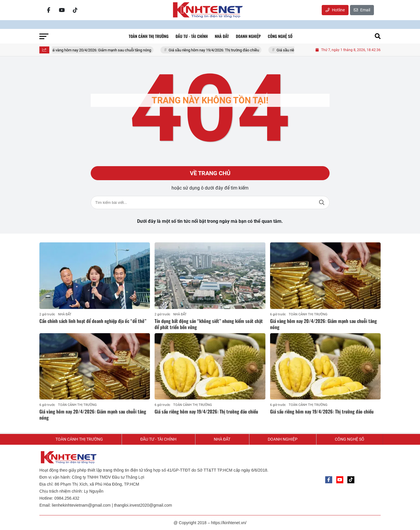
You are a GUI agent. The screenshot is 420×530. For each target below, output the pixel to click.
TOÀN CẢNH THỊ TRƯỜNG (308, 314)
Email (362, 10)
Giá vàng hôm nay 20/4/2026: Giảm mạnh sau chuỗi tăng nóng (103, 50)
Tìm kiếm (322, 203)
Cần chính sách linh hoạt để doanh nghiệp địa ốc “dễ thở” (93, 321)
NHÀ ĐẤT (65, 314)
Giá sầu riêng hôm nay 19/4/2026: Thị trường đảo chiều (217, 50)
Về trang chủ (210, 173)
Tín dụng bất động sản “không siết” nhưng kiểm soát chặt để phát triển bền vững (209, 324)
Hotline (335, 10)
